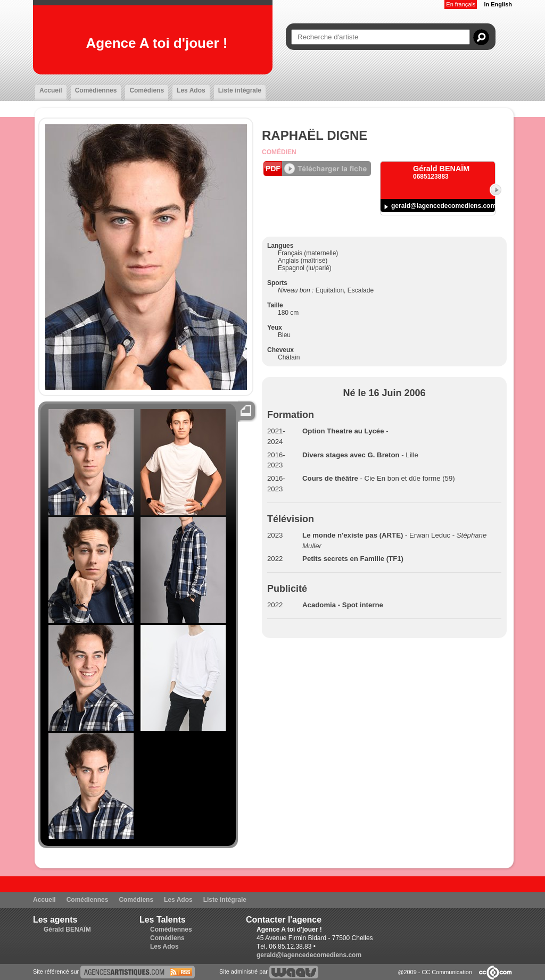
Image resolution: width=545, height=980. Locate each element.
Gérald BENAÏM (67, 929)
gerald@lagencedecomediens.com (444, 206)
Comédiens (147, 90)
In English (498, 4)
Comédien (279, 152)
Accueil (51, 90)
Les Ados (191, 90)
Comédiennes (96, 90)
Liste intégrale (240, 90)
